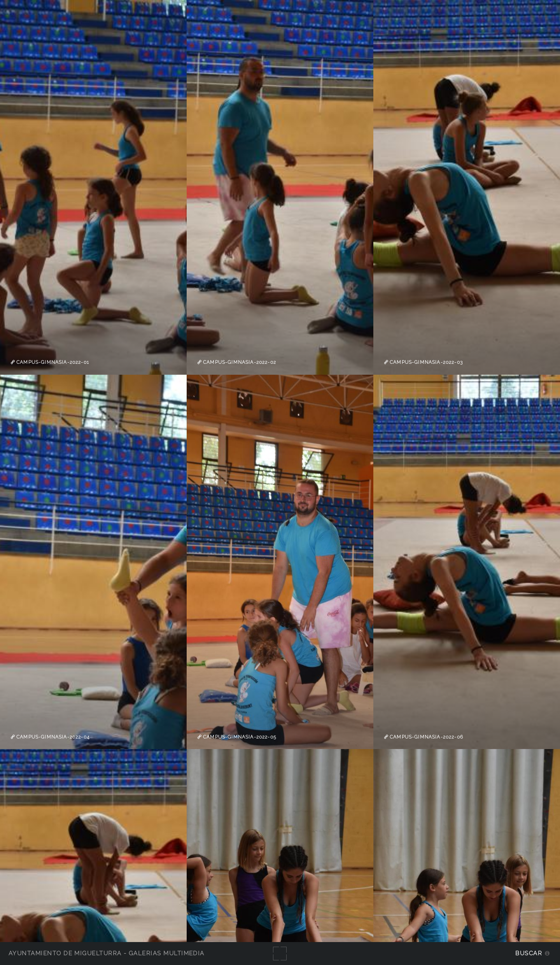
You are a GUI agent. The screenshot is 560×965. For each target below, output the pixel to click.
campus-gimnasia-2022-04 (52, 737)
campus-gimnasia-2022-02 (239, 362)
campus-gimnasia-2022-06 (426, 737)
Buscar (529, 953)
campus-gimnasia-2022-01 (52, 362)
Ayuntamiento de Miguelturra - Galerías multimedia (107, 953)
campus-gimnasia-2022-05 (239, 737)
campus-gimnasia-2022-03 (425, 362)
